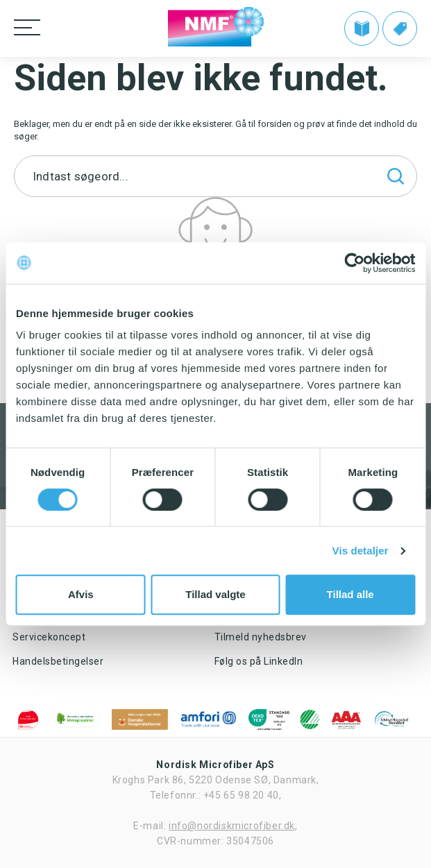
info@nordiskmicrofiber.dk (232, 826)
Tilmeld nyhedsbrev (261, 637)
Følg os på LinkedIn (259, 661)
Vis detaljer (361, 551)
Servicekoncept (49, 637)
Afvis (81, 594)
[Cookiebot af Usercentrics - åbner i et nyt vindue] (354, 263)
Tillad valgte (215, 594)
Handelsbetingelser (58, 661)
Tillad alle (350, 594)
